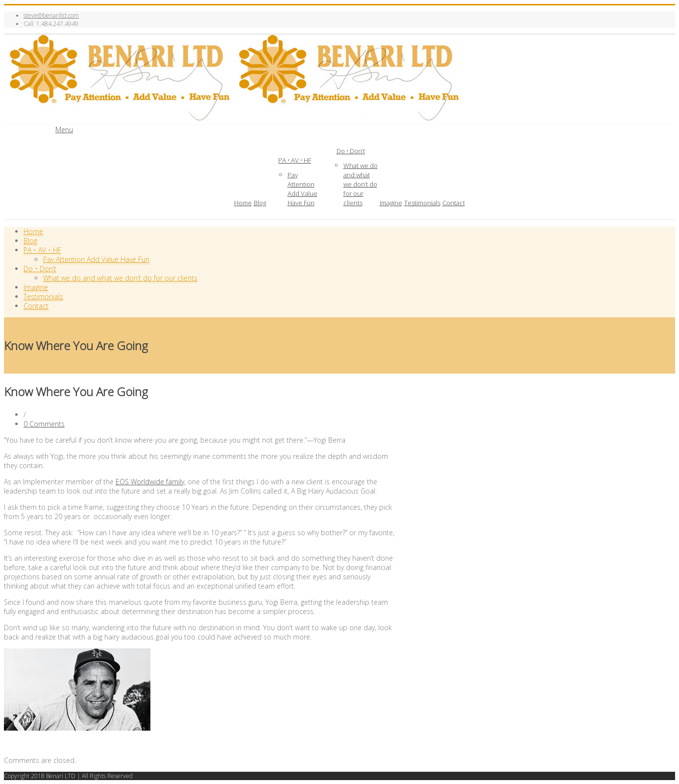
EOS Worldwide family (150, 482)
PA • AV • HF (295, 160)
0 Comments (44, 424)
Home (243, 203)
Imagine (391, 203)
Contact (454, 203)
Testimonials (422, 203)
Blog (260, 203)
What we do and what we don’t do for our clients (361, 184)
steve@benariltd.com (51, 15)
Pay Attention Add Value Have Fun (303, 189)
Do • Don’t (351, 151)
